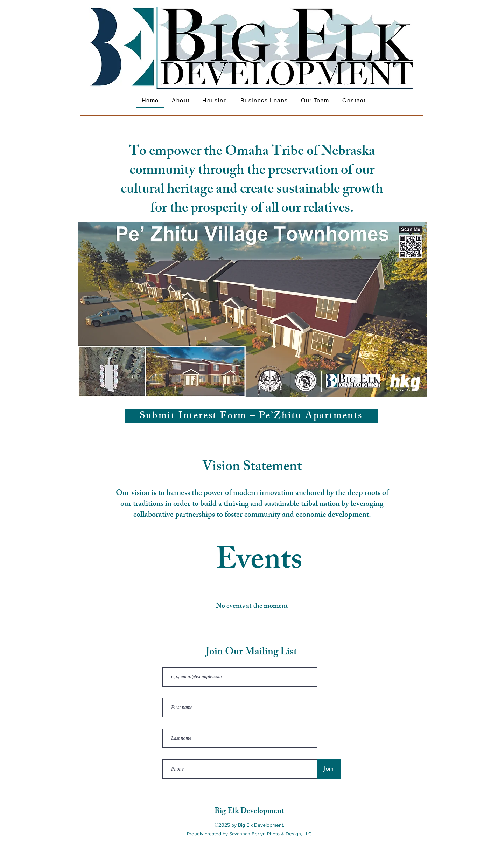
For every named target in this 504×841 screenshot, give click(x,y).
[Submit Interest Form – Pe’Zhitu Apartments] (252, 416)
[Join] (328, 769)
